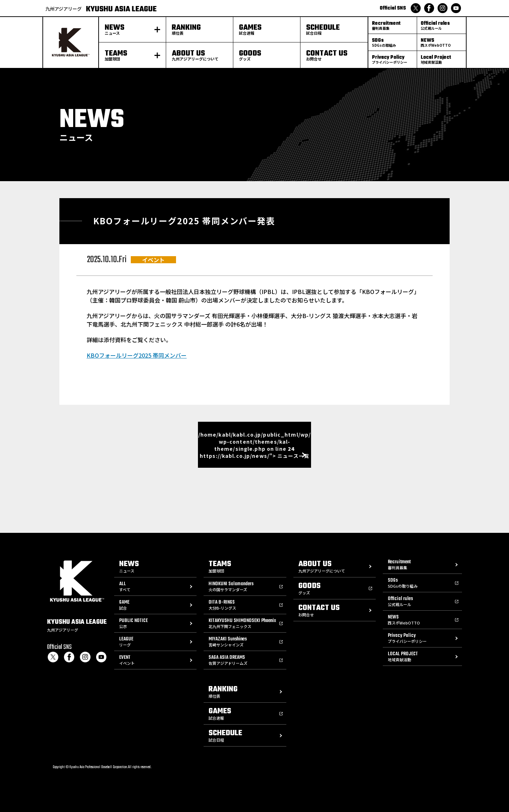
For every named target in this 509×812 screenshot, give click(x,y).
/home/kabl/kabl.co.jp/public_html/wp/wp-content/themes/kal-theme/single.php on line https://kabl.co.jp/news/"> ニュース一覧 (255, 445)
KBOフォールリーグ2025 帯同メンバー (137, 355)
